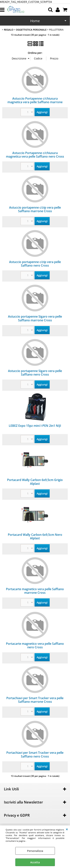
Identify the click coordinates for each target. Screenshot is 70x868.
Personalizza (35, 851)
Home (35, 21)
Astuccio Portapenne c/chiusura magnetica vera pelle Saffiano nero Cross (35, 155)
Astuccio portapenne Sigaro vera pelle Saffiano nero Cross (35, 373)
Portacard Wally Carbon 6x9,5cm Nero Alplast (35, 536)
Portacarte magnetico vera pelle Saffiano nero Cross (35, 645)
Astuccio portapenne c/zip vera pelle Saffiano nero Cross (35, 264)
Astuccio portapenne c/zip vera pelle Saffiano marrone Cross (35, 209)
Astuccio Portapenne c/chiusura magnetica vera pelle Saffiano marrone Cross (35, 102)
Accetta (35, 862)
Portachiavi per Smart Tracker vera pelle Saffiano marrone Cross (35, 700)
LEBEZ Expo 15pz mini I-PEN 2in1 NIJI (35, 426)
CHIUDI (67, 829)
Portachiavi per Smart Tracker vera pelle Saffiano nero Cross (35, 754)
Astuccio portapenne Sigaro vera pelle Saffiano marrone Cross (35, 318)
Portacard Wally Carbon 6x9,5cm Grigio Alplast (35, 482)
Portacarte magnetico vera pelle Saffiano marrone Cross (35, 591)
